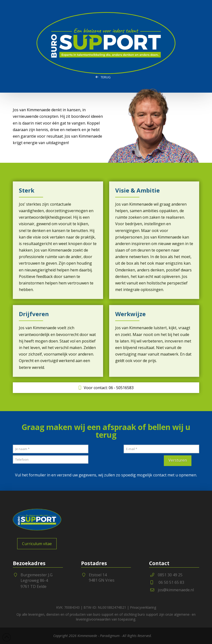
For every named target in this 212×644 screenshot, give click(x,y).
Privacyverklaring (143, 607)
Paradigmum (110, 636)
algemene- (182, 614)
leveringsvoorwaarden (93, 619)
